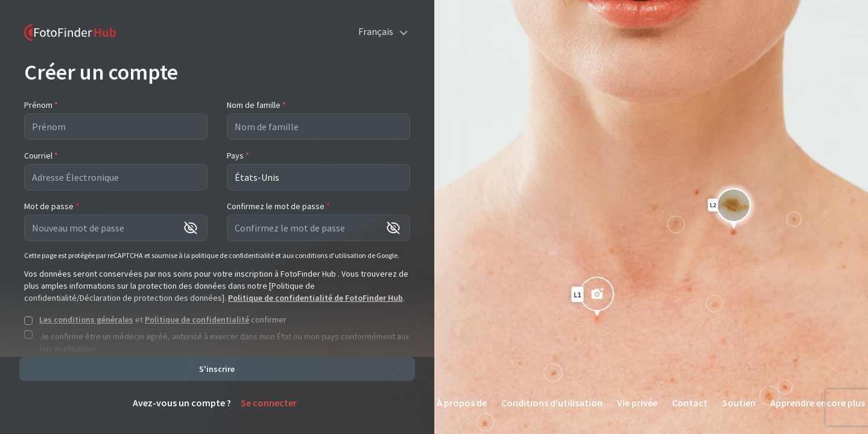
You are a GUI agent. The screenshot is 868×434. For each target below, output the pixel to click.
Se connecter (269, 403)
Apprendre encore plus (818, 403)
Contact (690, 403)
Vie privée (637, 403)
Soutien (739, 403)
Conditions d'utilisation (552, 403)
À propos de (462, 403)
